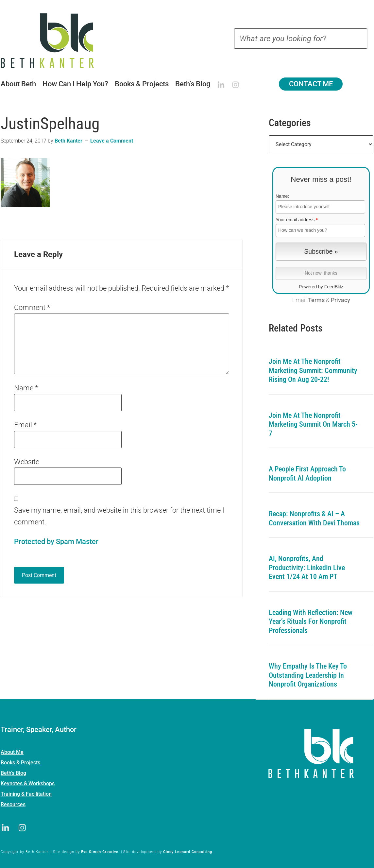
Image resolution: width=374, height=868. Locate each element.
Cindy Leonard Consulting (188, 852)
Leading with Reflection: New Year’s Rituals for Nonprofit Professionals (311, 621)
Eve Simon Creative (100, 852)
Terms (316, 300)
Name (26, 388)
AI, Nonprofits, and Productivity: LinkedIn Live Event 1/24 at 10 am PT (307, 568)
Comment (32, 307)
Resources (13, 804)
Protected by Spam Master (56, 542)
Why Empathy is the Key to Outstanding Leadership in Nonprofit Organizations (308, 675)
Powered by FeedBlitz (321, 287)
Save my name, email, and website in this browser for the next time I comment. (119, 516)
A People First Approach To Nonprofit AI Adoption (307, 474)
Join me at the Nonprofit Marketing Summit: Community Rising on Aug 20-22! (313, 370)
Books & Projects (20, 763)
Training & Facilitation (26, 794)
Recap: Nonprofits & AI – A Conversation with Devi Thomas (314, 518)
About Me (12, 752)
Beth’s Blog (13, 773)
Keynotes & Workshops (28, 783)
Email (25, 425)
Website (27, 462)
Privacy (340, 300)
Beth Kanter (56, 41)
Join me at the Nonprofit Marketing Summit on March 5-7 (313, 424)
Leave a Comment (112, 141)
